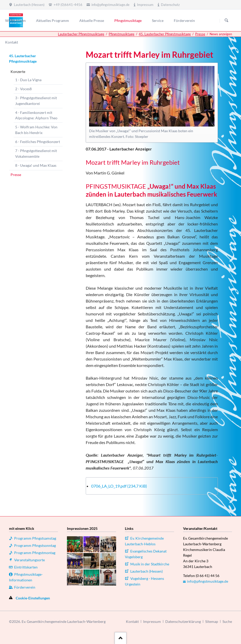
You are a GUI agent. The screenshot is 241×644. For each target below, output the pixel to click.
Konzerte (18, 72)
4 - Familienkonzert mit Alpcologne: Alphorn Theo (36, 115)
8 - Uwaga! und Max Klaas (36, 165)
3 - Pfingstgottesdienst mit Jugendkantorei (36, 101)
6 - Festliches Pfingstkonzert (38, 142)
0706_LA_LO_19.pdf (119, 486)
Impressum (152, 621)
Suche (227, 621)
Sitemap (212, 621)
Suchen (227, 21)
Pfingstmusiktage (122, 34)
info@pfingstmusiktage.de (208, 581)
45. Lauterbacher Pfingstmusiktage (165, 34)
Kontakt (132, 621)
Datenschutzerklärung (183, 621)
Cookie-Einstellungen (33, 598)
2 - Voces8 (23, 89)
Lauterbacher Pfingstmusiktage (81, 34)
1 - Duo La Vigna (28, 80)
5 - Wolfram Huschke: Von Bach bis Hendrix (36, 130)
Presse (200, 34)
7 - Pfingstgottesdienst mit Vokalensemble (36, 153)
